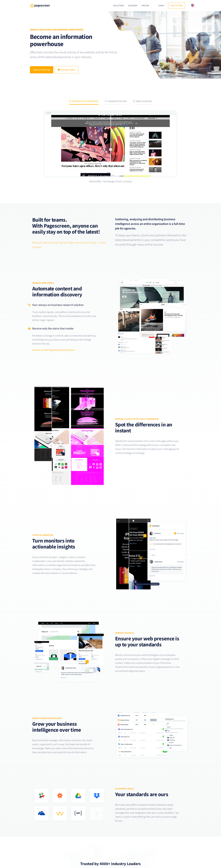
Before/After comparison (84, 101)
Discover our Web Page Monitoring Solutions (53, 350)
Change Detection (116, 101)
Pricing (145, 6)
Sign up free (177, 6)
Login (161, 6)
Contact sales (66, 70)
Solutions (119, 6)
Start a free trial (42, 70)
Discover (133, 6)
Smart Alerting (142, 101)
